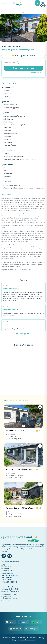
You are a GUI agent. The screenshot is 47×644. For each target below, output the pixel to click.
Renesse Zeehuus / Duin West (19, 508)
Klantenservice (7, 566)
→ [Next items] (28, 12)
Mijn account (6, 568)
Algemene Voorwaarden (26, 640)
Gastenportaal (7, 570)
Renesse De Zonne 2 (15, 431)
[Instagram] (10, 556)
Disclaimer (33, 638)
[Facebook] (4, 556)
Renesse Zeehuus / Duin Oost (19, 469)
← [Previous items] (19, 12)
